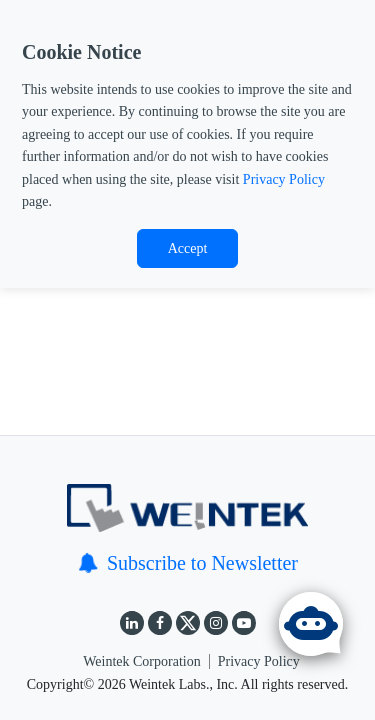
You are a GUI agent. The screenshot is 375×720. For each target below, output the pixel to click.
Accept (188, 248)
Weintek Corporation (141, 661)
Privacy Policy (284, 179)
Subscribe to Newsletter (187, 563)
